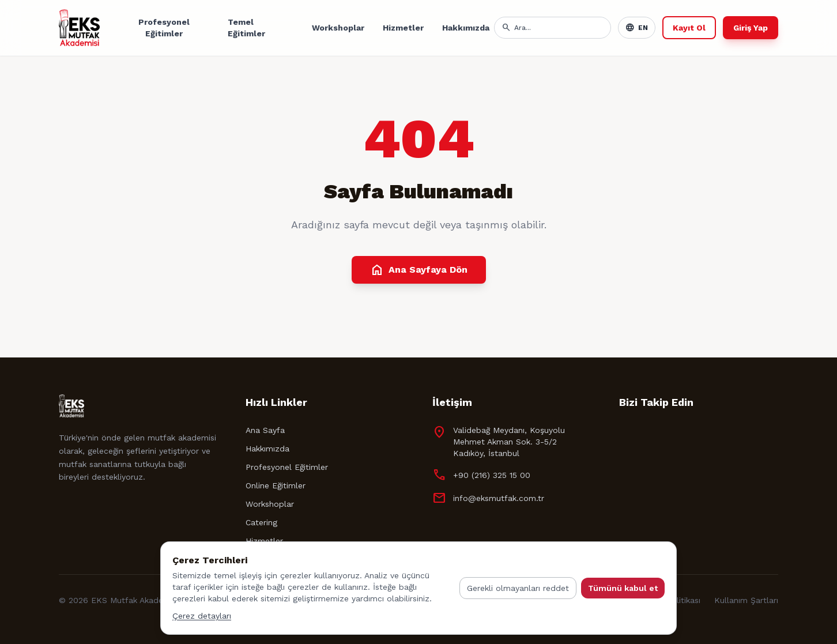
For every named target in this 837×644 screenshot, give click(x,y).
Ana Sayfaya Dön (419, 270)
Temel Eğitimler (246, 28)
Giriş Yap (751, 28)
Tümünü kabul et (623, 588)
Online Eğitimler (276, 485)
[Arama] (559, 28)
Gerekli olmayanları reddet (518, 588)
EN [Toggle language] (637, 28)
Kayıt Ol (689, 28)
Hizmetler (403, 28)
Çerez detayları (202, 616)
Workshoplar (338, 28)
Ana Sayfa (265, 430)
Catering (261, 522)
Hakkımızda (466, 28)
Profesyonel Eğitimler (164, 28)
